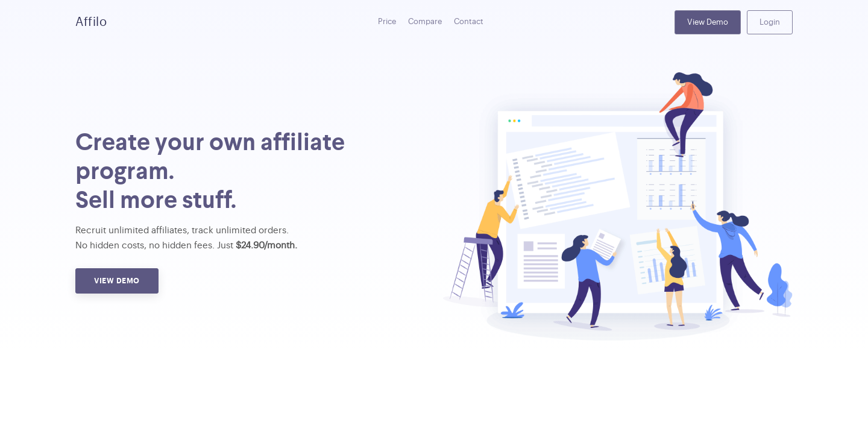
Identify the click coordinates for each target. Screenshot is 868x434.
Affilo (91, 22)
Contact (469, 21)
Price (387, 21)
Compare (425, 21)
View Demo (708, 22)
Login (770, 22)
